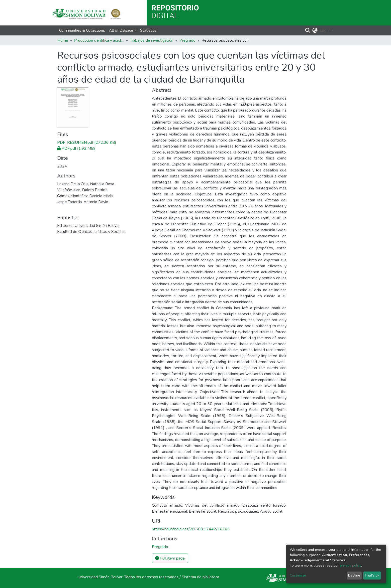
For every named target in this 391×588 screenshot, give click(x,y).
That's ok (372, 575)
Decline (354, 575)
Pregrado (187, 40)
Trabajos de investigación (152, 40)
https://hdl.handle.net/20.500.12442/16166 (191, 529)
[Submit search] (308, 30)
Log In (325, 30)
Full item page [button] (170, 558)
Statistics (148, 30)
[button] (315, 30)
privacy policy (350, 565)
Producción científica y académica (99, 40)
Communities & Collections (82, 30)
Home (63, 40)
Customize (298, 575)
